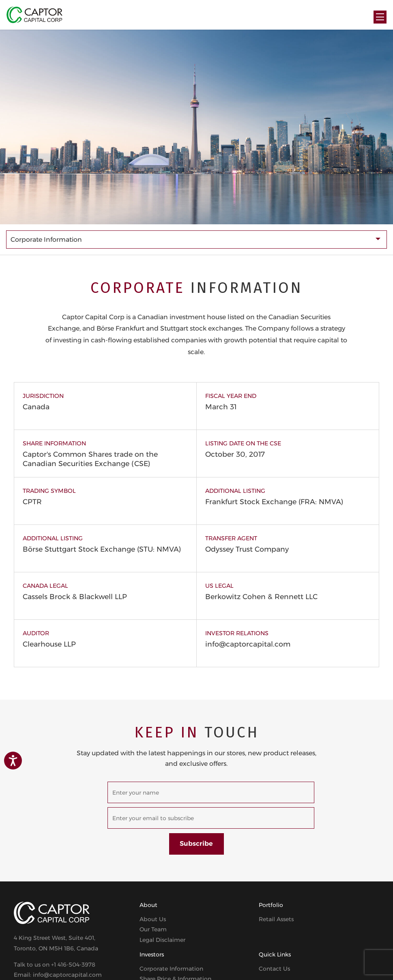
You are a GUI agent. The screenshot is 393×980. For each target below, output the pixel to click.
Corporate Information (171, 969)
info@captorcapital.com (248, 644)
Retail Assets (276, 919)
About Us (153, 919)
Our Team (153, 929)
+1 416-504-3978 (73, 965)
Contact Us (274, 969)
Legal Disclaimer (162, 940)
